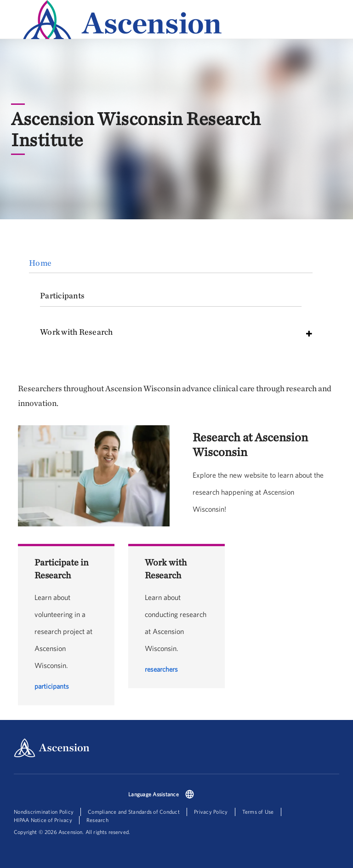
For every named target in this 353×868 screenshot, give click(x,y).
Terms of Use (258, 812)
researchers (161, 669)
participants (52, 686)
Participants (62, 295)
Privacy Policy (211, 812)
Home (40, 263)
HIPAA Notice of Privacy (43, 820)
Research (97, 820)
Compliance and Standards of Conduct (134, 812)
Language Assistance (154, 794)
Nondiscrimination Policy (44, 812)
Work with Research (77, 332)
